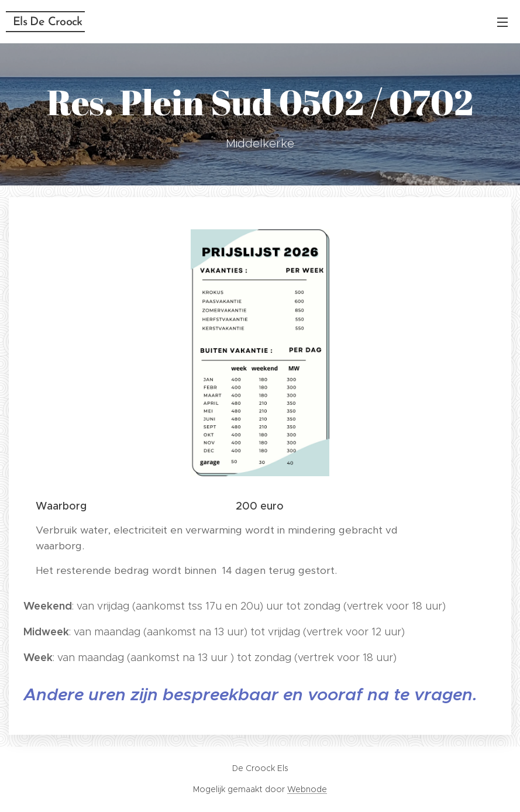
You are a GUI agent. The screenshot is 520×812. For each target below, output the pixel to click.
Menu (502, 22)
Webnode (307, 789)
